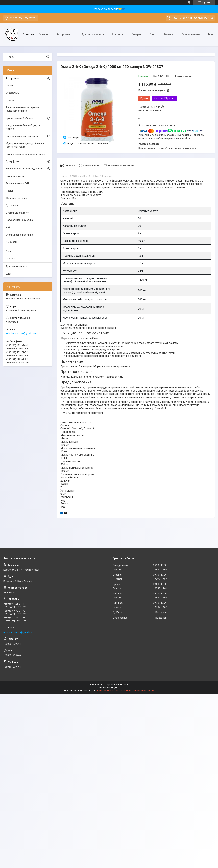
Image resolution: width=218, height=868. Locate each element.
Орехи (9, 86)
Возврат (136, 34)
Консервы (11, 242)
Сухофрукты (13, 93)
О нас (153, 34)
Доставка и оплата (93, 34)
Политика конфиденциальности (139, 691)
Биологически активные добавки (24, 169)
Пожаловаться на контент (110, 691)
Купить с (165, 98)
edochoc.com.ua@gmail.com (21, 333)
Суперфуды (12, 161)
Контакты (118, 34)
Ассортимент (64, 34)
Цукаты (10, 100)
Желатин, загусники (17, 198)
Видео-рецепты (191, 34)
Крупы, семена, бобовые (19, 118)
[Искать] (48, 57)
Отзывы (169, 34)
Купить (144, 98)
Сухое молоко (14, 205)
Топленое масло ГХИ (17, 183)
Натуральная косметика (19, 220)
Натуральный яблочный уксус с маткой (23, 127)
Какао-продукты (15, 176)
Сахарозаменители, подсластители (25, 154)
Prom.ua (124, 685)
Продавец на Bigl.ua (109, 688)
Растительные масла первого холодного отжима (22, 109)
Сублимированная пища (19, 235)
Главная (44, 34)
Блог (211, 34)
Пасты (9, 191)
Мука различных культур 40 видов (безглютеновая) (25, 145)
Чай (8, 227)
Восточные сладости (17, 213)
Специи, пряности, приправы (22, 136)
